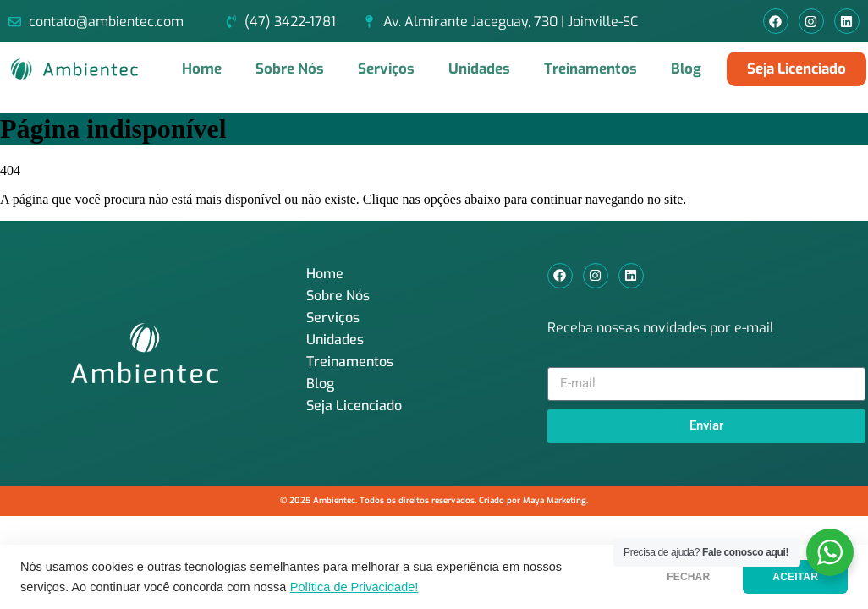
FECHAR (688, 577)
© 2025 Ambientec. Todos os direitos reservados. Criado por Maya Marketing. (434, 500)
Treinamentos (591, 69)
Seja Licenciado (354, 406)
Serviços (386, 69)
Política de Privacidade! (354, 587)
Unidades (479, 69)
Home (202, 69)
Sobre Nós (290, 69)
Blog (686, 69)
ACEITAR (795, 577)
